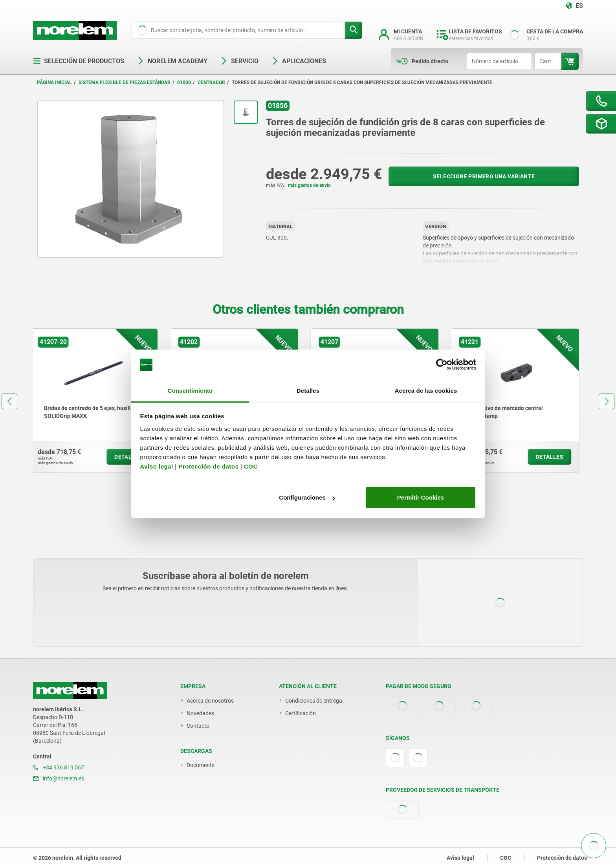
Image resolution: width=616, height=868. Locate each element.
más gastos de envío (309, 185)
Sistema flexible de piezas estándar (125, 82)
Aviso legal (157, 466)
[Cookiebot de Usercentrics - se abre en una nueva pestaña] (442, 365)
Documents (201, 765)
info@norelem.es (59, 778)
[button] (9, 401)
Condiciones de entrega (314, 701)
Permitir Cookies (421, 497)
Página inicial (54, 82)
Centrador (211, 82)
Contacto (198, 726)
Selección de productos (79, 61)
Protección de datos (208, 466)
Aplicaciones (299, 61)
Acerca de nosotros (210, 701)
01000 (184, 82)
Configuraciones (307, 497)
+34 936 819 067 (59, 767)
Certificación (301, 713)
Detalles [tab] (308, 391)
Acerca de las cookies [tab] (426, 391)
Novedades (200, 713)
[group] (97, 401)
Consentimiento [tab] (190, 391)
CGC (251, 466)
